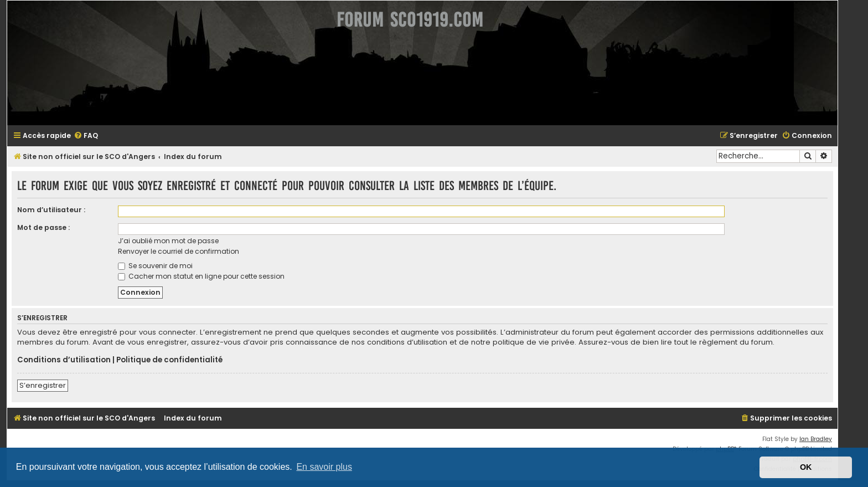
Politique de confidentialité (169, 360)
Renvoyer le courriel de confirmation (179, 251)
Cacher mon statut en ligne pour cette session (201, 276)
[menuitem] (86, 136)
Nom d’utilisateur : (51, 210)
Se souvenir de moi (155, 266)
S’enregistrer (43, 385)
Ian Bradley (816, 439)
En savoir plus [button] (324, 467)
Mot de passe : (43, 227)
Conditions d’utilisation (64, 360)
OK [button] (806, 467)
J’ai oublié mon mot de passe (168, 241)
